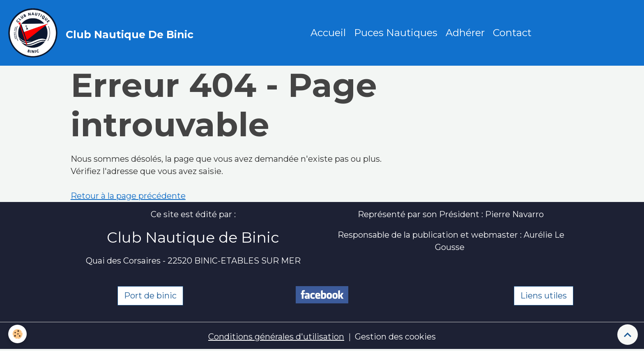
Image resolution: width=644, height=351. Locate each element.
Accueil (328, 33)
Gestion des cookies (395, 337)
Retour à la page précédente (128, 196)
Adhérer (465, 33)
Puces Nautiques (396, 33)
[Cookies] (17, 334)
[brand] (103, 33)
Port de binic (150, 296)
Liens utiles (544, 296)
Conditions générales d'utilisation (276, 337)
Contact (512, 33)
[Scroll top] (628, 335)
